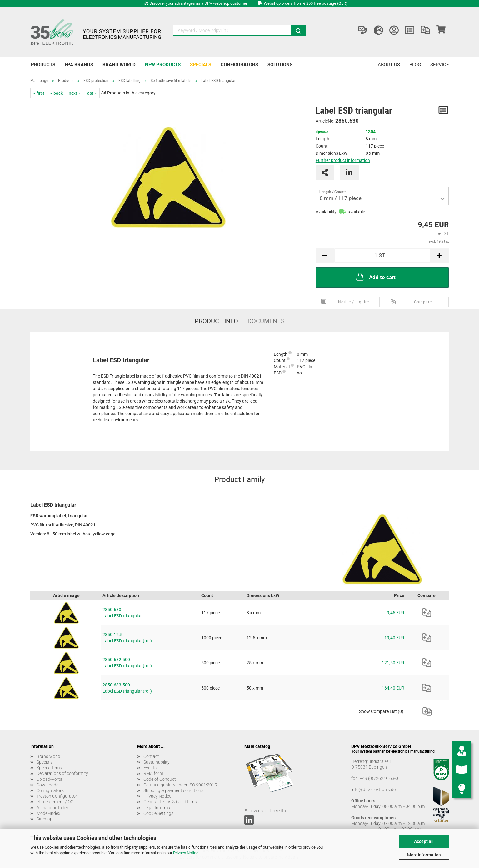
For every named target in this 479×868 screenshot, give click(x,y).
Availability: (327, 212)
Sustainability (157, 762)
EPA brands (79, 65)
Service (440, 65)
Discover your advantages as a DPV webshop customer (198, 3)
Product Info (216, 321)
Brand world (119, 65)
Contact (151, 756)
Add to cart (375, 277)
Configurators (239, 65)
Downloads (47, 785)
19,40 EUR (394, 638)
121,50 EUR (393, 663)
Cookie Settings (158, 813)
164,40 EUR (393, 688)
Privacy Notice (186, 853)
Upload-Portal (50, 779)
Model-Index (48, 813)
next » (75, 93)
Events (150, 768)
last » (91, 93)
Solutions (280, 65)
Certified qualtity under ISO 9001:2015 (180, 785)
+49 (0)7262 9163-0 (379, 778)
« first (39, 93)
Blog (415, 65)
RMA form (153, 773)
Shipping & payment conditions (173, 790)
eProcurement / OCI (56, 802)
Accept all (424, 841)
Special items (49, 768)
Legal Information (161, 808)
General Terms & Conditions (170, 802)
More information (424, 855)
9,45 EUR (396, 613)
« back (57, 93)
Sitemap (45, 819)
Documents (266, 321)
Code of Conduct (160, 779)
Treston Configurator (57, 796)
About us (389, 65)
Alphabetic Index (53, 808)
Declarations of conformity (62, 773)
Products (43, 65)
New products (163, 65)
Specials (201, 65)
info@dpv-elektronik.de (373, 790)
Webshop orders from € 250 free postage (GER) (306, 3)
